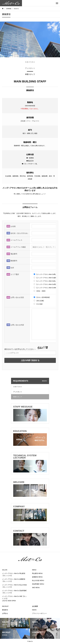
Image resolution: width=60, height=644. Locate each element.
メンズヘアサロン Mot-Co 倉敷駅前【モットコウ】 (14, 580)
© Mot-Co (30, 641)
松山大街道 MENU (38, 580)
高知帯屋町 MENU (38, 584)
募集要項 (5, 610)
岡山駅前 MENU (37, 573)
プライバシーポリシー (39, 613)
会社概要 (35, 606)
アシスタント (18, 392)
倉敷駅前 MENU (37, 577)
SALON (5, 570)
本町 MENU (36, 588)
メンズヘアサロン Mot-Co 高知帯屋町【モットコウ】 (14, 592)
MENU (34, 570)
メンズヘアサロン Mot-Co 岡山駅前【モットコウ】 (14, 574)
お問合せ (5, 613)
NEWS (34, 610)
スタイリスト (18, 387)
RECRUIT (5, 606)
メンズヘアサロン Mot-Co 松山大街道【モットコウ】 (14, 586)
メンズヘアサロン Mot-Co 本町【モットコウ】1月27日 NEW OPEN (14, 598)
